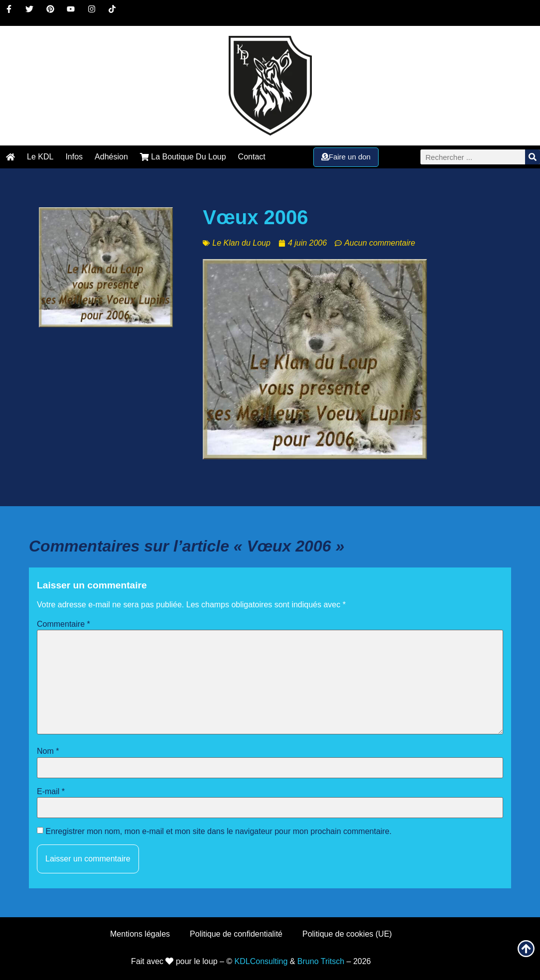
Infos (74, 157)
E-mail (51, 792)
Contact (252, 157)
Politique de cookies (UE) (347, 934)
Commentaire (64, 624)
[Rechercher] (533, 157)
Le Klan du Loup (241, 243)
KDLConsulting (261, 961)
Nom (48, 751)
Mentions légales (140, 934)
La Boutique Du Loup (183, 157)
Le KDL (40, 157)
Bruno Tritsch (321, 961)
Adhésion (111, 157)
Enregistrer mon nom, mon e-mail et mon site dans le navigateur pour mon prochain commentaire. (218, 832)
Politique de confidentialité (236, 934)
